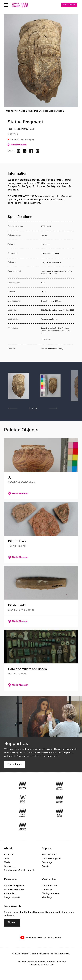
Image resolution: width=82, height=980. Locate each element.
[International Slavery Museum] (23, 799)
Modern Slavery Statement (41, 962)
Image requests (12, 897)
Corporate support (51, 858)
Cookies (62, 962)
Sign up (12, 923)
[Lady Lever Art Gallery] (23, 827)
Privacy (22, 962)
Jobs (7, 858)
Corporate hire (49, 886)
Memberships (49, 855)
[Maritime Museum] (59, 799)
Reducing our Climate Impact (19, 870)
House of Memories (14, 890)
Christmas (47, 890)
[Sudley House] (59, 813)
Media (7, 862)
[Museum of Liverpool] (23, 786)
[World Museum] (59, 786)
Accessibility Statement (42, 965)
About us (9, 855)
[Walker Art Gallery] (23, 813)
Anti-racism (10, 893)
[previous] (13, 408)
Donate (46, 866)
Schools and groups (14, 886)
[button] (19, 387)
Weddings (47, 897)
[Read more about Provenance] (58, 334)
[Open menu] (6, 5)
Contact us (10, 866)
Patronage (47, 862)
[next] (53, 408)
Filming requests (50, 893)
